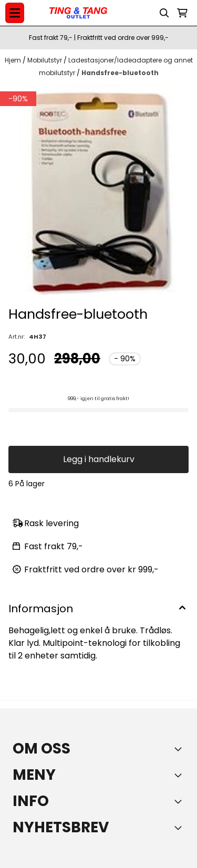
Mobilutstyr (45, 60)
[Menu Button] (15, 13)
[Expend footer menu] (180, 775)
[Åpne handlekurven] (182, 13)
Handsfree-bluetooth (120, 73)
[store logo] (78, 13)
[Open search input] (164, 13)
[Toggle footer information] (180, 749)
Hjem (14, 60)
